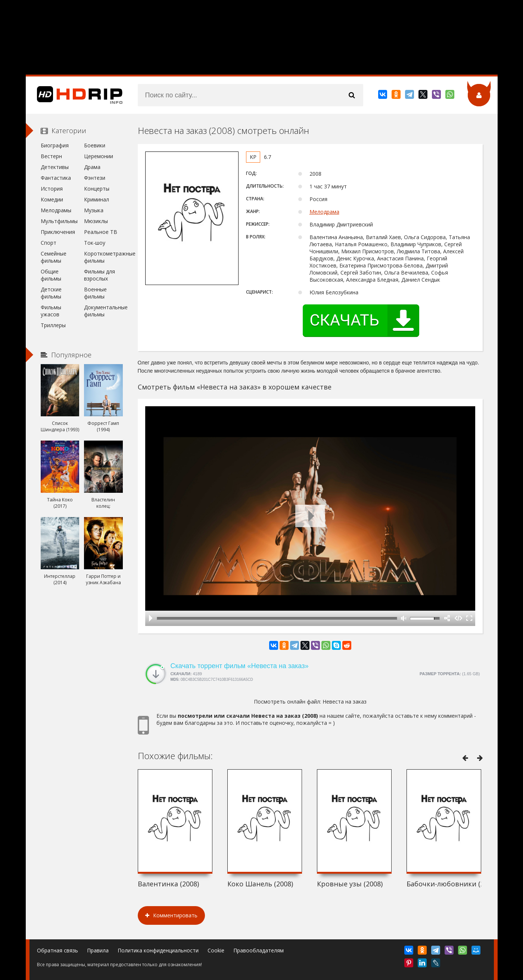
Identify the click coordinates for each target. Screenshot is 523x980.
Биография (55, 145)
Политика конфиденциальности (158, 950)
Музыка (94, 210)
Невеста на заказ (345, 702)
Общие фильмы (51, 275)
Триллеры (53, 325)
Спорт (49, 243)
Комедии (52, 199)
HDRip (74, 95)
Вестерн (51, 156)
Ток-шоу (95, 243)
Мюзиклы (96, 221)
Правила (98, 950)
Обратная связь (57, 950)
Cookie (216, 950)
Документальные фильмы (103, 311)
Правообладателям (259, 950)
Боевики (95, 145)
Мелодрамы (56, 210)
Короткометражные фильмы (103, 257)
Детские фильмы (51, 293)
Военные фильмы (95, 293)
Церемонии (99, 156)
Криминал (96, 199)
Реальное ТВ (101, 232)
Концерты (97, 189)
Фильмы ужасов (51, 311)
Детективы (55, 167)
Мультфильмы (59, 221)
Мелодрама (324, 212)
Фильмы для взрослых (99, 275)
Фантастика (56, 178)
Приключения (58, 232)
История (52, 189)
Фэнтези (95, 178)
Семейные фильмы (54, 257)
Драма (92, 167)
